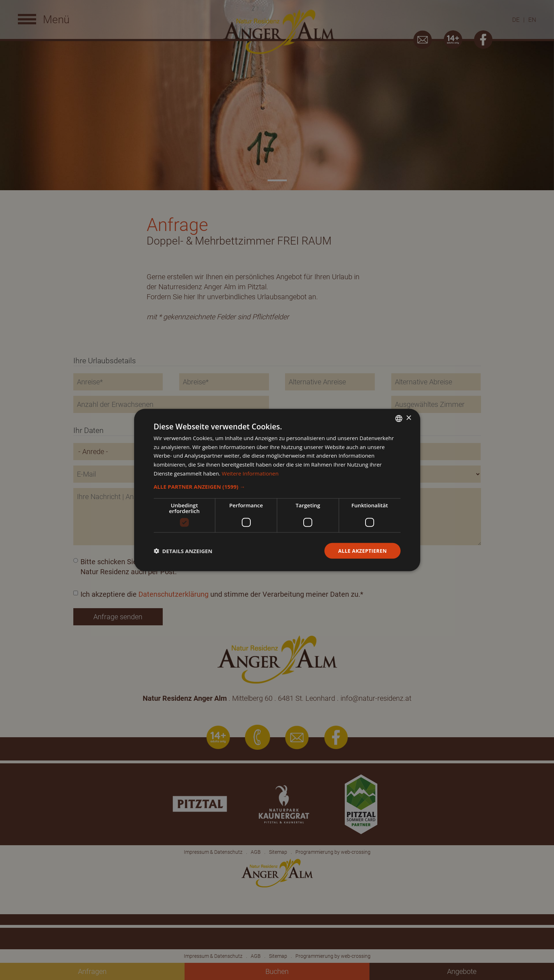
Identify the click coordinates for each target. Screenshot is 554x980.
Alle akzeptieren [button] (362, 550)
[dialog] (277, 490)
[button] (277, 486)
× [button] (409, 418)
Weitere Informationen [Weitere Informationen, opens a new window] (250, 473)
